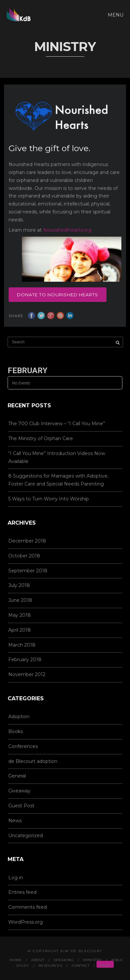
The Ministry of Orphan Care (41, 438)
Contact (81, 966)
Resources (50, 966)
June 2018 (20, 600)
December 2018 (27, 541)
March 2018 (22, 645)
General (17, 776)
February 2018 (25, 660)
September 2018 (28, 571)
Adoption (19, 717)
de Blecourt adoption (33, 761)
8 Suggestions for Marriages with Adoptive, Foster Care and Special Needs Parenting (58, 480)
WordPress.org (26, 922)
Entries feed (22, 892)
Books (16, 731)
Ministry (93, 960)
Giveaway (19, 791)
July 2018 (19, 585)
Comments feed (28, 907)
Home (16, 960)
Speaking (64, 960)
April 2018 (20, 630)
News (15, 821)
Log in (16, 878)
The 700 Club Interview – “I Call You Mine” (57, 424)
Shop (104, 966)
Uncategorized (26, 836)
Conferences (23, 746)
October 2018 (24, 556)
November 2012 (27, 674)
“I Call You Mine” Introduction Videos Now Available (57, 457)
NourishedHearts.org (67, 230)
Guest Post (21, 806)
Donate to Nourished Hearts (58, 295)
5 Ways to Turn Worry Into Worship (49, 499)
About (38, 960)
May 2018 (20, 615)
